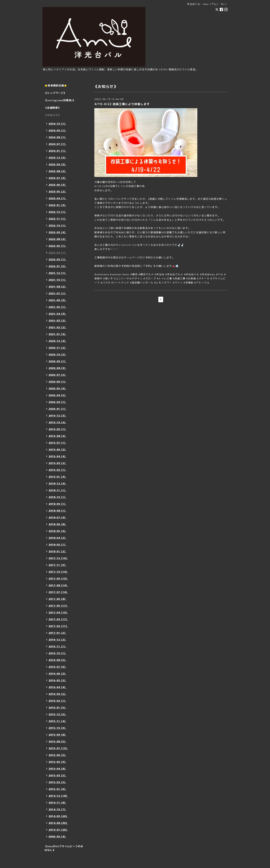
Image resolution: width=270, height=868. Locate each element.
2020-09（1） (58, 361)
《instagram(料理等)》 (60, 100)
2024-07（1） (58, 144)
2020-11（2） (58, 348)
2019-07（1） (58, 443)
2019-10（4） (58, 422)
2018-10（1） (58, 497)
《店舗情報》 (53, 108)
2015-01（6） (58, 789)
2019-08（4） (58, 436)
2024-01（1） (58, 151)
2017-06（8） (58, 599)
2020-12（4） (58, 341)
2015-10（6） (58, 728)
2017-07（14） (58, 592)
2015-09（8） (58, 735)
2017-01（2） (58, 633)
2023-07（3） (58, 178)
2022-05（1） (58, 246)
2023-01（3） (58, 205)
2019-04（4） (58, 456)
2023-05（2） (58, 192)
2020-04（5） (58, 395)
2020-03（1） (58, 402)
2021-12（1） (58, 273)
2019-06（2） (58, 450)
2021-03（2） (58, 321)
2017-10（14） (58, 572)
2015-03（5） (58, 775)
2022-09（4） (58, 232)
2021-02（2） (58, 327)
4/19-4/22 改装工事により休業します (122, 104)
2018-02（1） (58, 545)
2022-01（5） (58, 266)
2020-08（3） (58, 368)
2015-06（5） (58, 755)
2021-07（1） (58, 293)
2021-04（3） (58, 314)
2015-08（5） (58, 741)
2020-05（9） (58, 388)
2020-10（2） (58, 354)
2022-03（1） (58, 259)
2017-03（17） (58, 619)
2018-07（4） (58, 517)
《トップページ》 (55, 93)
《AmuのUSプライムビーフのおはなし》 (64, 848)
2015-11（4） (58, 721)
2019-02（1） (58, 470)
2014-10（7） (58, 809)
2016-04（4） (58, 687)
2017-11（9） (58, 565)
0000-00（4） (58, 837)
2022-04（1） (58, 253)
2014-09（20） (58, 816)
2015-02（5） (58, 782)
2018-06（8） (58, 524)
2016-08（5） (58, 660)
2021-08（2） (58, 287)
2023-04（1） (58, 198)
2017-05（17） (58, 606)
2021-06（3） (58, 300)
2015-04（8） (58, 769)
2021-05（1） (58, 307)
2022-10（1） (58, 225)
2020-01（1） (58, 409)
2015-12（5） (58, 714)
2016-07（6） (58, 667)
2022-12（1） (58, 212)
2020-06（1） (58, 382)
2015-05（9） (58, 762)
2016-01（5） (58, 708)
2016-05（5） (58, 680)
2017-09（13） (58, 579)
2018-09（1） (58, 504)
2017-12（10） (58, 558)
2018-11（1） (58, 490)
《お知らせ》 (53, 115)
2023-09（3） (58, 164)
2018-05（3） (58, 531)
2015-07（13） (58, 748)
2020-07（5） (58, 375)
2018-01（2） (58, 551)
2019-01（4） (58, 477)
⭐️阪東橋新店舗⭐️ (56, 85)
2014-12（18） (58, 796)
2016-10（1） (58, 653)
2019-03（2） (58, 463)
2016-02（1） (58, 701)
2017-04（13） (58, 612)
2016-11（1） (58, 646)
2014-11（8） (58, 803)
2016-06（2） (58, 674)
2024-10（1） (58, 124)
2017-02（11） (58, 626)
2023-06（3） (58, 185)
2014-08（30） (58, 823)
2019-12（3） (58, 416)
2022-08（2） (58, 239)
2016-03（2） (58, 694)
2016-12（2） (58, 640)
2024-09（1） (58, 130)
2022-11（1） (58, 219)
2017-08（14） (58, 585)
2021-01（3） (58, 334)
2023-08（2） (58, 171)
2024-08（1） (58, 137)
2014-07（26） (58, 830)
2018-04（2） (58, 538)
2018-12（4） (58, 483)
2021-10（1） (58, 280)
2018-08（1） (58, 511)
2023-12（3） (58, 158)
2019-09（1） (58, 429)
